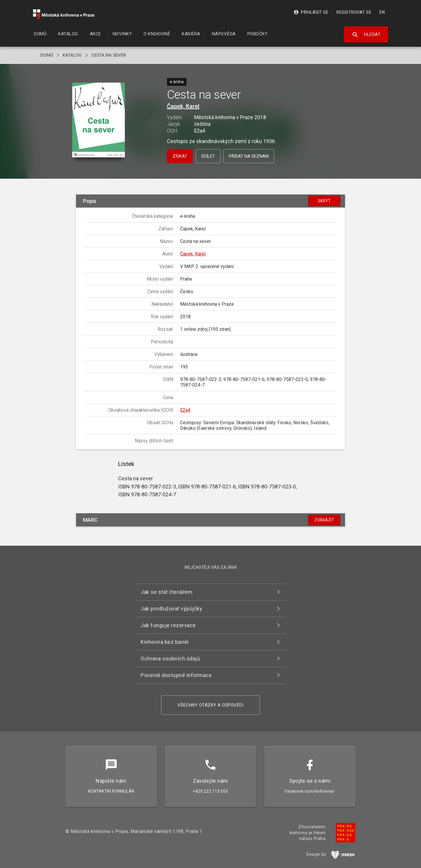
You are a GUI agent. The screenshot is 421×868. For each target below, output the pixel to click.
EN (382, 12)
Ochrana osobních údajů (170, 659)
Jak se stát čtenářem (166, 592)
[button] (99, 120)
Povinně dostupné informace (176, 675)
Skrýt (324, 201)
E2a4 (185, 410)
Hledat (366, 35)
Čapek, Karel (183, 106)
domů (47, 55)
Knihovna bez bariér (165, 642)
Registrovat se (354, 12)
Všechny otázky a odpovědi (211, 705)
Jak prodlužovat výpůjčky (171, 609)
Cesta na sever (109, 55)
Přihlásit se (311, 12)
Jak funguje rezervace (168, 625)
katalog (72, 55)
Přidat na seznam (249, 156)
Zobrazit (324, 520)
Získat (180, 156)
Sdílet (208, 156)
